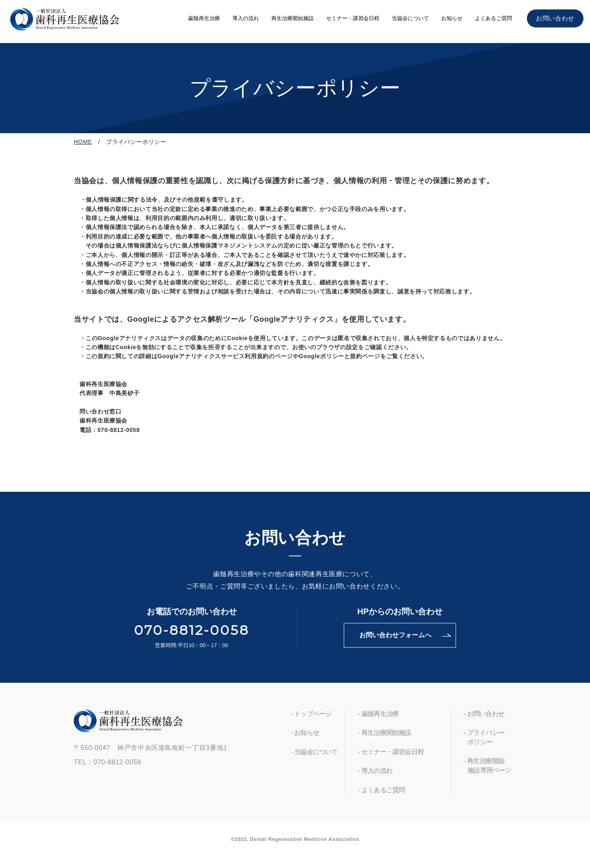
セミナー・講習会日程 (353, 18)
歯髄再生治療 (204, 18)
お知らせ (452, 18)
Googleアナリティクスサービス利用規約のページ (225, 356)
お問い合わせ (555, 18)
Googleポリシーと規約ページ (339, 356)
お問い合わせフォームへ (395, 635)
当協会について (410, 18)
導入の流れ (246, 18)
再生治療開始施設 (293, 18)
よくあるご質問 (494, 18)
